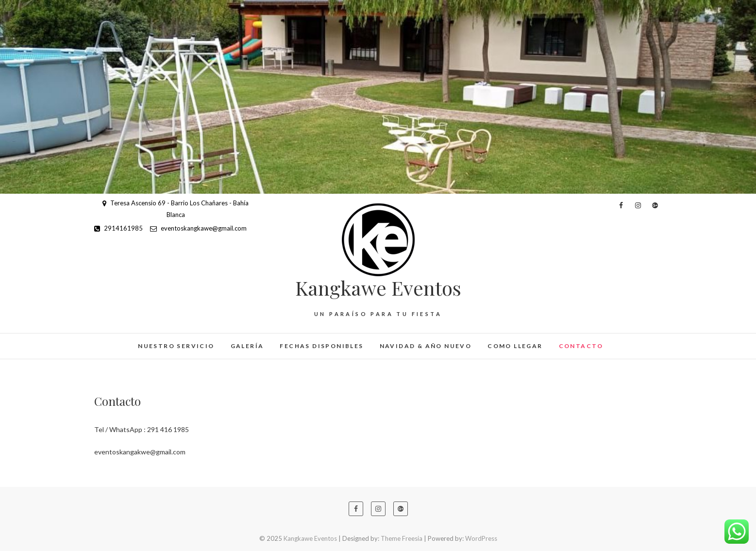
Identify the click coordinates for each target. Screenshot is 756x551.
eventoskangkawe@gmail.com (198, 228)
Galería (247, 346)
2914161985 (118, 228)
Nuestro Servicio (176, 346)
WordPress (481, 538)
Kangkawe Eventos (378, 288)
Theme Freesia (402, 538)
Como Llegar (515, 346)
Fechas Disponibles (321, 346)
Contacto (581, 346)
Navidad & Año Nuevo (426, 346)
